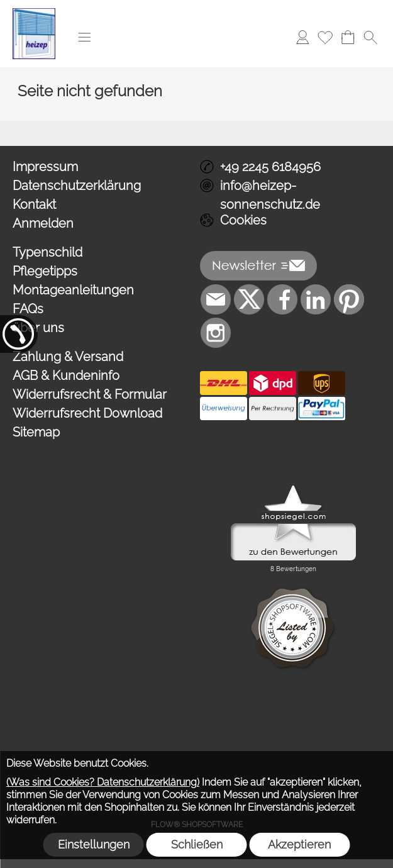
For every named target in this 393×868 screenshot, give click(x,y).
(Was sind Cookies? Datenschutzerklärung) (103, 782)
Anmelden (43, 223)
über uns (38, 328)
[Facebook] (282, 299)
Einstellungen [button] (94, 844)
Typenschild (47, 252)
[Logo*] (34, 13)
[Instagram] (216, 333)
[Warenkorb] (348, 37)
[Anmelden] (302, 37)
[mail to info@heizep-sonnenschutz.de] (216, 299)
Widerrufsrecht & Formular (90, 394)
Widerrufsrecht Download (87, 413)
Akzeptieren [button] (299, 844)
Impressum (45, 167)
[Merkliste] (325, 37)
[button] (84, 37)
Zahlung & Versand (68, 357)
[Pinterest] (349, 299)
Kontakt (34, 204)
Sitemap (36, 432)
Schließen (197, 844)
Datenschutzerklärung (77, 186)
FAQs (28, 309)
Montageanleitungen (73, 290)
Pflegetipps (45, 271)
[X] (249, 299)
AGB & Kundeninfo (66, 376)
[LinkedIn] (316, 299)
